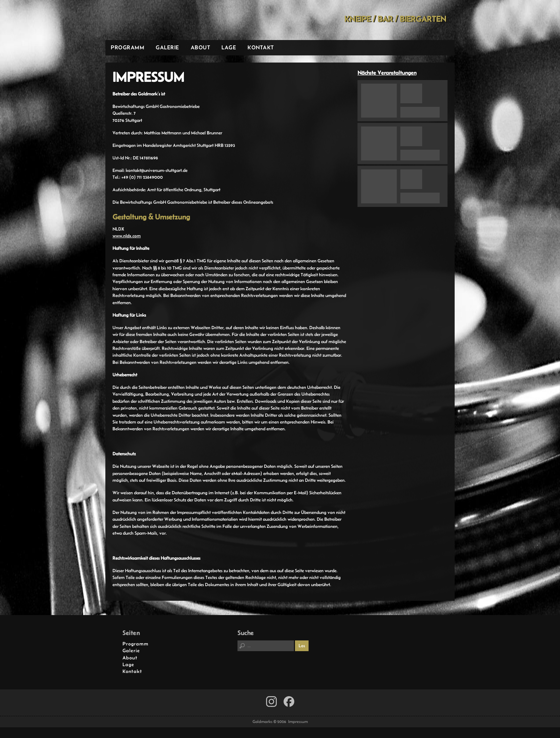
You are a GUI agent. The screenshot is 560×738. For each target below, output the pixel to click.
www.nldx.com (127, 236)
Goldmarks (156, 20)
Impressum (298, 722)
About (201, 47)
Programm (127, 47)
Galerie (167, 47)
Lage (229, 47)
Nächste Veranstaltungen (387, 73)
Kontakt (261, 47)
